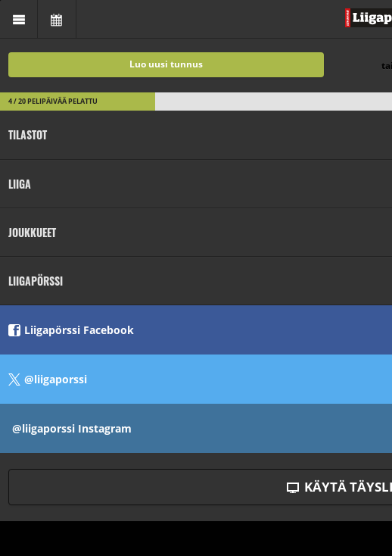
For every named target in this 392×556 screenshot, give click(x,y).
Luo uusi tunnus (166, 64)
